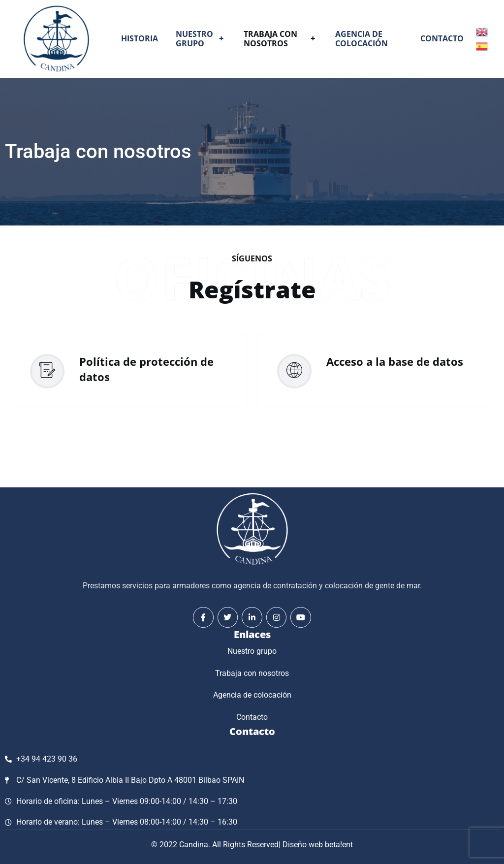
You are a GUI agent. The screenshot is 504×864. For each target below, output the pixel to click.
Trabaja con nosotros (280, 39)
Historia (140, 38)
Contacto (442, 38)
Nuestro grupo (201, 39)
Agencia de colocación (362, 39)
